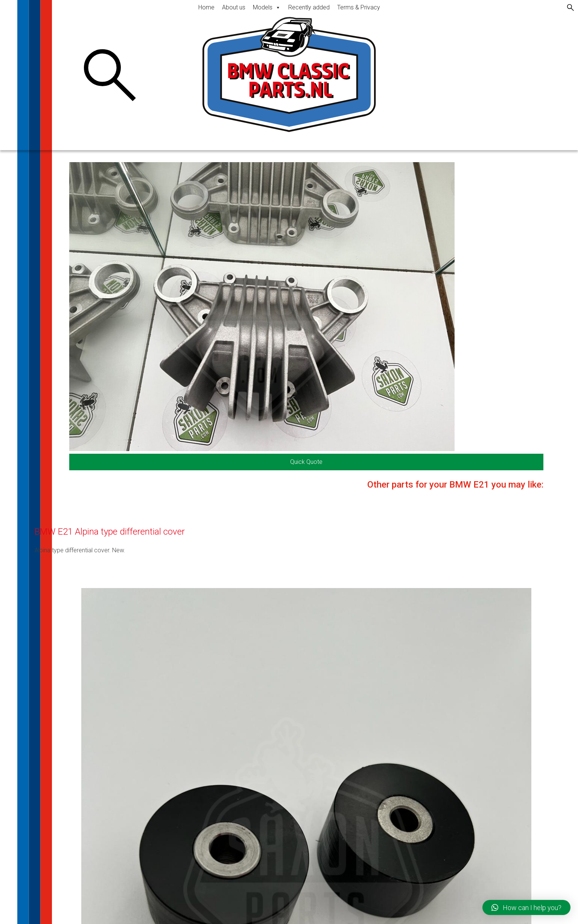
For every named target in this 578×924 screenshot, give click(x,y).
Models (267, 7)
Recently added (309, 7)
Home (206, 7)
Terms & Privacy (359, 7)
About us (234, 7)
